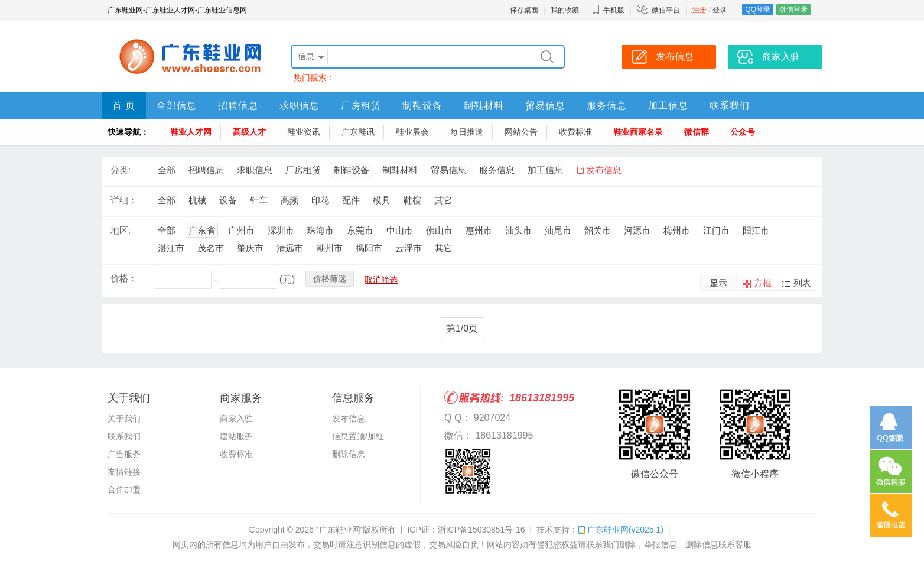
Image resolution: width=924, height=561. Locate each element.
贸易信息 (545, 106)
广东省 (202, 230)
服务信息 (607, 106)
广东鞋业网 (621, 530)
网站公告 (521, 132)
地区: (121, 230)
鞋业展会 (412, 132)
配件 (351, 200)
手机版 (608, 10)
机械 (197, 200)
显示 (718, 283)
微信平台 (666, 10)
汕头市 (518, 230)
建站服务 (236, 436)
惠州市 (479, 230)
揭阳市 (369, 248)
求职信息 (300, 106)
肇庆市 (250, 248)
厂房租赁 (361, 106)
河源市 (637, 230)
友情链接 (124, 472)
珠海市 (321, 230)
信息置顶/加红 (358, 436)
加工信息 (668, 106)
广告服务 (124, 454)
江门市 (716, 230)
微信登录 (793, 9)
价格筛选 (330, 278)
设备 (228, 200)
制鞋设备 (422, 106)
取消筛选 (381, 280)
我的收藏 (565, 10)
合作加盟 (124, 489)
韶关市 (598, 230)
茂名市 (211, 248)
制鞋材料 (484, 106)
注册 (699, 10)
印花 (320, 200)
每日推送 (467, 132)
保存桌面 (524, 10)
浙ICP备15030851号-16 (481, 530)
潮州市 (329, 248)
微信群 (697, 132)
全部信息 (177, 106)
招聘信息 (238, 106)
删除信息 (349, 454)
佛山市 (439, 230)
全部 (167, 170)
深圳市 (281, 230)
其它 (443, 200)
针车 (259, 200)
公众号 (743, 132)
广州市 (241, 230)
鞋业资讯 (304, 132)
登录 (720, 10)
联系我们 (730, 106)
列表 (802, 283)
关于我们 (124, 419)
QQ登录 (758, 9)
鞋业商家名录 (638, 132)
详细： (124, 200)
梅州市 (677, 230)
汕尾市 (558, 230)
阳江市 (756, 230)
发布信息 (604, 170)
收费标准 (575, 132)
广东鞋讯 (358, 132)
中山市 (400, 230)
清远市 (290, 248)
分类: (121, 170)
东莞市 (360, 230)
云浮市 (409, 248)
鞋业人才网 (191, 132)
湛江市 (171, 248)
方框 (763, 283)
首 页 (124, 106)
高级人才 (249, 132)
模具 (382, 200)
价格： (124, 278)
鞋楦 (412, 200)
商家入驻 (236, 419)
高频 (289, 200)
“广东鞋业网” (339, 530)
